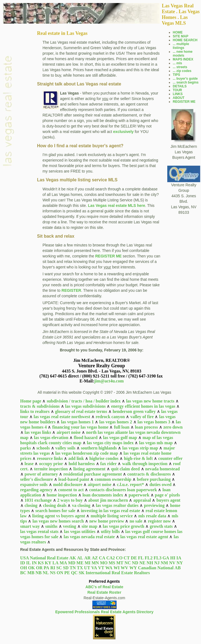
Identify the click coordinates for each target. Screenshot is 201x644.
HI (173, 558)
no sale (136, 521)
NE (142, 563)
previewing (154, 505)
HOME (178, 32)
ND (135, 563)
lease (29, 464)
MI (88, 563)
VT (101, 568)
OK (31, 568)
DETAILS (180, 86)
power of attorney (41, 474)
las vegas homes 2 (116, 422)
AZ (95, 558)
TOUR (177, 90)
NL (46, 573)
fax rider (109, 464)
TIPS (176, 75)
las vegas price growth (124, 526)
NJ (157, 563)
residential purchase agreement (93, 474)
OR (39, 568)
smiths (51, 526)
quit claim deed (125, 469)
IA (179, 558)
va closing (81, 505)
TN (73, 568)
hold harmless (82, 464)
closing (31, 505)
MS (112, 563)
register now (159, 521)
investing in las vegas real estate (111, 511)
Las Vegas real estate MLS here (117, 206)
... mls (177, 63)
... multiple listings (181, 46)
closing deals (55, 505)
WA (109, 568)
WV (124, 568)
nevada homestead (163, 469)
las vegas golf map (120, 438)
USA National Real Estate (44, 558)
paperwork (139, 495)
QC (74, 573)
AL (80, 558)
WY (133, 568)
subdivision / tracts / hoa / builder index (84, 401)
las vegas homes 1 (77, 422)
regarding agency (36, 490)
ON (60, 573)
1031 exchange (38, 500)
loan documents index (103, 495)
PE (67, 573)
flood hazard (86, 438)
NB (39, 573)
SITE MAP (181, 36)
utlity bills (110, 531)
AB (178, 568)
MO (104, 563)
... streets (180, 67)
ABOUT (179, 98)
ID (23, 563)
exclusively (124, 132)
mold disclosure (68, 485)
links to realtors (35, 411)
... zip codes (182, 71)
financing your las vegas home (80, 427)
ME (80, 563)
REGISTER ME (108, 256)
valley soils (65, 448)
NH (150, 563)
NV (172, 563)
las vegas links (38, 432)
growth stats (161, 526)
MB (31, 573)
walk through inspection (145, 464)
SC (59, 568)
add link (76, 458)
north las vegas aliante (107, 432)
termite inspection (51, 469)
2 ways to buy (70, 500)
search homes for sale (55, 511)
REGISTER (71, 290)
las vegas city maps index (110, 443)
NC (128, 563)
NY (180, 563)
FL (141, 558)
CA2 (111, 558)
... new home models (183, 54)
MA (63, 563)
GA (166, 558)
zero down (173, 427)
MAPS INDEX (183, 59)
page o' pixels (168, 495)
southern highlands (99, 448)
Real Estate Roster (104, 592)
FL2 (149, 558)
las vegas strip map (140, 448)
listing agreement (89, 469)
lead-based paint (74, 479)
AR (87, 558)
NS (53, 573)
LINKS (178, 94)
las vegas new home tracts (150, 401)
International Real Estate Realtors (118, 573)
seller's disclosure (37, 479)
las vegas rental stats (39, 531)
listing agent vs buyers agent (59, 516)
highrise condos (104, 458)
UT (87, 568)
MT (120, 563)
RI (53, 568)
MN (95, 563)
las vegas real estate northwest (62, 417)
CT (127, 558)
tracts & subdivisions (40, 406)
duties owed (160, 485)
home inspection (62, 495)
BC (23, 573)
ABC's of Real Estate (104, 587)
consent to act (71, 490)
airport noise (69, 432)
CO (119, 558)
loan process (146, 427)
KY (48, 563)
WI (117, 568)
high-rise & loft (138, 458)
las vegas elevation (51, 438)
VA (94, 568)
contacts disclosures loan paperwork (123, 490)
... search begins (186, 82)
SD (66, 568)
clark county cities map (60, 443)
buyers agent (168, 500)
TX (80, 568)
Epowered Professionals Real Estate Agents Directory (104, 612)
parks (26, 448)
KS (41, 563)
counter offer (170, 458)
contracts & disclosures (149, 474)
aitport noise (100, 485)
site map (90, 526)
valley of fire (142, 417)
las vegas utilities (80, 531)
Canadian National (156, 568)
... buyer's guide (185, 79)
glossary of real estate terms (81, 411)
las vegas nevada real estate (89, 537)
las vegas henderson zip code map (87, 453)
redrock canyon (110, 417)
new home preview (107, 521)
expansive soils (34, 485)
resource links (50, 458)
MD (72, 563)
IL (28, 563)
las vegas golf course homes (151, 531)
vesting (70, 526)
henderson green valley (134, 411)
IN (34, 563)
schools (43, 448)
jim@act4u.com (109, 381)
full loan (121, 427)
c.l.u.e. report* (130, 485)
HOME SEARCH (185, 40)
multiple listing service (112, 516)
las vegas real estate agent (144, 537)
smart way (30, 526)
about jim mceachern (108, 500)
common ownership (113, 479)
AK (73, 558)
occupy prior (51, 464)
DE (134, 558)
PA (46, 568)
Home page (31, 401)
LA (55, 563)
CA (102, 558)
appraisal (142, 500)
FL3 (157, 558)
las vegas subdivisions (86, 406)
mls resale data (152, 516)
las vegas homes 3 (154, 422)
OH (24, 568)
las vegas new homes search (58, 521)
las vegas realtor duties (117, 505)
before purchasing (154, 479)
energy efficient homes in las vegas (143, 406)
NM (164, 563)
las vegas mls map (156, 443)
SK (82, 573)
